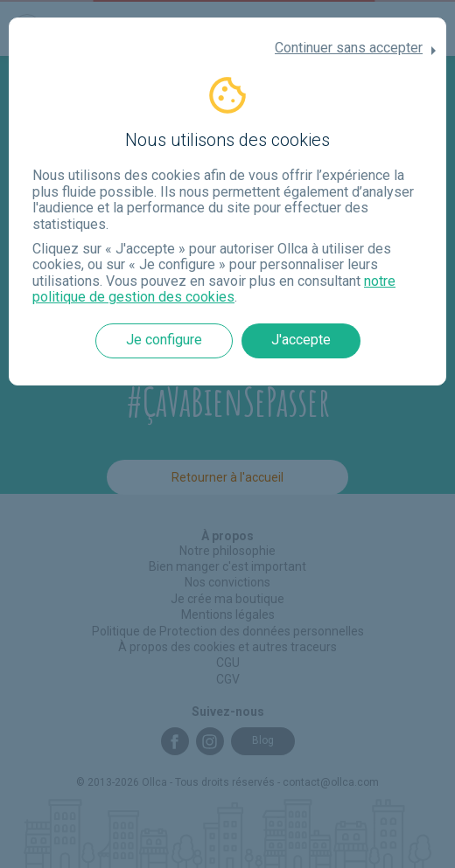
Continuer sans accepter (349, 48)
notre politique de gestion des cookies (214, 289)
